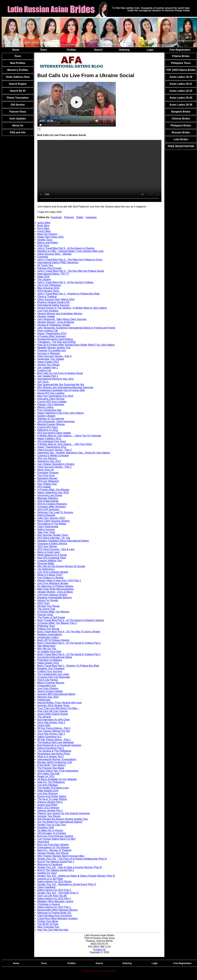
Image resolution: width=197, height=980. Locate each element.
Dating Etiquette (46, 515)
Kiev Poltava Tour (47, 484)
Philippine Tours (46, 626)
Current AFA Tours (48, 427)
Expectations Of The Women (53, 847)
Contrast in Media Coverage (53, 456)
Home (16, 50)
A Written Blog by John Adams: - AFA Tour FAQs (65, 444)
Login (150, 50)
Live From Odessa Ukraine (52, 595)
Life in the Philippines (49, 285)
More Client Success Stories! (54, 521)
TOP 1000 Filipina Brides (181, 70)
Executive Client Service (51, 399)
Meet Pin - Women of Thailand (54, 850)
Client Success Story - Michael (54, 254)
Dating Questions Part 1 (51, 748)
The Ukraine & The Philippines (54, 751)
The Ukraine (44, 279)
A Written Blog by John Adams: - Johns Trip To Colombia (69, 436)
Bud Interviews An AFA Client (54, 720)
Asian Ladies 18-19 (181, 77)
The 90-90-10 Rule (48, 924)
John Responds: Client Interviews (56, 421)
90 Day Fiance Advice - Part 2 (54, 728)
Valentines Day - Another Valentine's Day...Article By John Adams (74, 453)
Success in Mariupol (49, 353)
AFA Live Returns (47, 458)
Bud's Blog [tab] (43, 226)
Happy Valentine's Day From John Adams (61, 413)
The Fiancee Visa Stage (51, 768)
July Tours (43, 382)
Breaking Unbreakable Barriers (55, 598)
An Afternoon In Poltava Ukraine (55, 586)
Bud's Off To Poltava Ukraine (53, 640)
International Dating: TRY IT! (53, 274)
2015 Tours (44, 603)
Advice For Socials (48, 600)
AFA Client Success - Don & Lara (56, 549)
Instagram (91, 217)
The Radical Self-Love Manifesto (56, 742)
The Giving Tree (46, 609)
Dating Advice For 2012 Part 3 (54, 890)
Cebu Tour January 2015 (51, 518)
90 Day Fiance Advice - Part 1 (54, 739)
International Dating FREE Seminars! (58, 262)
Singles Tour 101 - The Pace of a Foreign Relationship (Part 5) (72, 859)
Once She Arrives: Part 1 (51, 734)
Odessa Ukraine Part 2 (50, 802)
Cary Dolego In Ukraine (50, 578)
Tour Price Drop (46, 475)
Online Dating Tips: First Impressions (58, 771)
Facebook (56, 217)
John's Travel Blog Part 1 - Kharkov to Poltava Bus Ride (68, 294)
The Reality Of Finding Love (53, 788)
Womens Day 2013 (48, 697)
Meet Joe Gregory (47, 234)
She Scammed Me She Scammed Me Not (61, 385)
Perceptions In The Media (52, 524)
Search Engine (18, 84)
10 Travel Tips (45, 265)
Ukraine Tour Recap (48, 365)
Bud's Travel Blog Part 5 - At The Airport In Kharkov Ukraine (71, 620)
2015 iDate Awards (48, 501)
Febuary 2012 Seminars (51, 404)
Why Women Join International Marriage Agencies (65, 387)
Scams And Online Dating (52, 796)
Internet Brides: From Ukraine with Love (60, 703)
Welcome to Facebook (50, 864)
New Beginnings (46, 646)
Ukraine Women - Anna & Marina (56, 322)
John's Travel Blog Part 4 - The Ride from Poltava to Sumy (70, 260)
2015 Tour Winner (47, 546)
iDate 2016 (43, 277)
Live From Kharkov (48, 311)
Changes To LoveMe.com (52, 350)
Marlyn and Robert (48, 243)
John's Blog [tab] (44, 223)
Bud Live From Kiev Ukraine (53, 845)
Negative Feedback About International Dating (63, 541)
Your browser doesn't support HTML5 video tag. (99, 171)
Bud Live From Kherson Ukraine (55, 836)
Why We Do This (47, 649)
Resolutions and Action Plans (54, 754)
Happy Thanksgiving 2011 (52, 447)
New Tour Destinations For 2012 (55, 396)
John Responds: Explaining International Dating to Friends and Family (76, 328)
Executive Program (48, 473)
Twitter (80, 217)
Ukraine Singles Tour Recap (53, 853)
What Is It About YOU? (50, 575)
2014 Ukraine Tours (48, 291)
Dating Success (46, 529)
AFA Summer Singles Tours (53, 535)
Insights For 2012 (47, 873)
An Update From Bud (49, 651)
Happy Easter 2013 (48, 663)
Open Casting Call (48, 331)
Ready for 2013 (46, 776)
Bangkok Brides (181, 112)
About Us (18, 125)
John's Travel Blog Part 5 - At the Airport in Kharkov (66, 248)
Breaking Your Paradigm (51, 669)
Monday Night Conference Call (55, 762)
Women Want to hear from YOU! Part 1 (59, 580)
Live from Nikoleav (48, 785)
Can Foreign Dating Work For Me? (57, 839)
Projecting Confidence (50, 660)
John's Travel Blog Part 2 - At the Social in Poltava (65, 282)
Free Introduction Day (49, 410)
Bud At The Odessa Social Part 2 (56, 870)
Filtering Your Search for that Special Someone (64, 813)
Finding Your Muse (48, 921)
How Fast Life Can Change (52, 711)
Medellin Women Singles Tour (54, 348)
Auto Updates (18, 119)
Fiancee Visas (18, 112)
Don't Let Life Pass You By (52, 896)
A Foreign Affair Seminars (52, 336)
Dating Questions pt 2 (49, 737)
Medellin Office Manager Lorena (55, 901)
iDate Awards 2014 (48, 791)
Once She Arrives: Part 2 (51, 722)
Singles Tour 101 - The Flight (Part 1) (58, 893)
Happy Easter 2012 (48, 362)
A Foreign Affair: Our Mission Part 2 (57, 623)
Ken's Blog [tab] (43, 228)
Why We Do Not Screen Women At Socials (61, 566)
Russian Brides (181, 132)
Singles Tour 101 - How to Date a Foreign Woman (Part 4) (70, 867)
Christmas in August (49, 904)
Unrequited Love (47, 686)
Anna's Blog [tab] (44, 231)
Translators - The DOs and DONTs (57, 342)
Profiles (71, 50)
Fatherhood (44, 700)
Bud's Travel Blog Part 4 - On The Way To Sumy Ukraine (69, 632)
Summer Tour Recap (49, 816)
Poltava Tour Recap (48, 629)
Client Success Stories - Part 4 (54, 356)
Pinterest (69, 217)
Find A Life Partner (48, 680)
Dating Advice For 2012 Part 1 (54, 907)
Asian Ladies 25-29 (181, 98)
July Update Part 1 (48, 376)
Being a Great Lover (49, 552)
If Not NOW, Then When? (52, 765)
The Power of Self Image (51, 617)
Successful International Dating (55, 657)
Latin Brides (181, 139)
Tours (44, 50)
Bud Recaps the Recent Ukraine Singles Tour (63, 819)
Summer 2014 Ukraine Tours (53, 705)
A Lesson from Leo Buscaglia (54, 677)
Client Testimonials (48, 527)
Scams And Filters (48, 805)
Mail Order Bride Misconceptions (56, 589)
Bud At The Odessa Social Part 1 (56, 862)
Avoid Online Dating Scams (53, 714)
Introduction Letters (48, 637)
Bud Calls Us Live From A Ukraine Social (60, 373)
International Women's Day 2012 (56, 379)
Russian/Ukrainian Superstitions (55, 339)
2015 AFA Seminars (48, 509)
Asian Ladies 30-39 (181, 105)
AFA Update (44, 487)
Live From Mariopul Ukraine (53, 583)
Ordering (124, 50)
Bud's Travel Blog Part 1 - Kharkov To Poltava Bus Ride (68, 666)
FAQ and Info (18, 132)
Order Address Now (18, 77)
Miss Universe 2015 (48, 288)
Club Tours (43, 245)
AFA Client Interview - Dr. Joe (54, 538)
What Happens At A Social (52, 555)
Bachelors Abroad (47, 478)
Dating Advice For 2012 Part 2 (54, 899)
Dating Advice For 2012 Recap (54, 881)
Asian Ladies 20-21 (181, 84)
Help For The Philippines (51, 782)
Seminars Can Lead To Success (55, 512)
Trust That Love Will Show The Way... (58, 708)
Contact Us (99, 949)
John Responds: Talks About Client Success (62, 319)
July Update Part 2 (48, 368)
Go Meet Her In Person (50, 830)
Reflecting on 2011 (48, 430)
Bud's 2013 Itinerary (49, 808)
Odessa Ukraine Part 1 (50, 810)
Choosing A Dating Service (52, 544)
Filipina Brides (181, 56)
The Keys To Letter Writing (52, 799)
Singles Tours (45, 240)
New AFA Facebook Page (52, 558)
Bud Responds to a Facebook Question (59, 745)
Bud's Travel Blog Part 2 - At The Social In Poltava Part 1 (69, 654)
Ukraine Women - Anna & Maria (55, 592)
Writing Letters (45, 407)
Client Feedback (46, 887)
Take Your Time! (46, 532)
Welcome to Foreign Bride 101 (54, 913)
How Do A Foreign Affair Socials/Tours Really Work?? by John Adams (76, 345)
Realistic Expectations (50, 634)
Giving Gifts (44, 725)
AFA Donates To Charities (52, 833)
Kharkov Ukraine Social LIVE (54, 302)
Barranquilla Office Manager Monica (57, 910)
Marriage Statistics (48, 498)
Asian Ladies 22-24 (181, 91)
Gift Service (18, 105)
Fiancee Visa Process (49, 268)
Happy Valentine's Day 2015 (53, 492)
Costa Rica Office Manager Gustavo (58, 918)
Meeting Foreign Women (51, 424)
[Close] (39, 129)
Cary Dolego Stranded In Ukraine (56, 464)
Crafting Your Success (50, 671)
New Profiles (18, 63)
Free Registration (180, 50)
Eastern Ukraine (46, 416)
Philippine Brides (181, 125)
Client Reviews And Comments (55, 916)
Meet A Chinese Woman (51, 683)
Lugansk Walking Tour (50, 561)
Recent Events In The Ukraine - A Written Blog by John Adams (72, 308)
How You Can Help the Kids (53, 930)
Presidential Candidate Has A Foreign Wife (61, 390)
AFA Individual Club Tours (52, 441)
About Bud (43, 842)
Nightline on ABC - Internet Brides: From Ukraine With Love (71, 251)
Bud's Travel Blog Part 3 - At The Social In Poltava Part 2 (69, 643)
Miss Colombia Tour (48, 927)
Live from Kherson (48, 793)
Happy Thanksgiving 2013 (52, 333)
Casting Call (44, 370)
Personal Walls (46, 563)
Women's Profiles (18, 70)
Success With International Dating (56, 694)
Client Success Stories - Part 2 (54, 467)
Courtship (43, 257)
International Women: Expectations (57, 759)
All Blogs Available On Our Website (57, 779)
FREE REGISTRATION (181, 146)
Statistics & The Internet (51, 419)
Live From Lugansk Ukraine (53, 572)
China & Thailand (47, 297)
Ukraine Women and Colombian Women (60, 314)
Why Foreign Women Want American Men (61, 856)
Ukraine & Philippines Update (54, 325)
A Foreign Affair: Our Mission (53, 490)
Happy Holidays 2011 (49, 438)
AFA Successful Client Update (54, 433)
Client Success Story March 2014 (56, 299)
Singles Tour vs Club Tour (52, 825)
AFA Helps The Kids (49, 774)
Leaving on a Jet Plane (50, 879)
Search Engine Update (50, 691)
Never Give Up (46, 470)
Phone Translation (18, 98)
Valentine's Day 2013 (49, 461)
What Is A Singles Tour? (51, 757)
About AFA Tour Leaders (51, 393)
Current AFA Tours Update (52, 402)
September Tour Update (51, 359)
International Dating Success (53, 305)
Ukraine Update (46, 316)
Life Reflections (46, 569)
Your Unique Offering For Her (54, 731)
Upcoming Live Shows (50, 495)
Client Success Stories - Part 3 (54, 450)
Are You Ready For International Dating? (60, 822)
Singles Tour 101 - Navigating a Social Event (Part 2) (67, 884)
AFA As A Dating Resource (52, 504)
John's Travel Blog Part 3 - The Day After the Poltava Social (71, 271)
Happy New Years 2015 (51, 237)
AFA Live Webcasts (48, 481)
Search (98, 50)
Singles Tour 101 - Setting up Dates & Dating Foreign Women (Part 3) (76, 876)
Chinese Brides (181, 119)
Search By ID (18, 91)
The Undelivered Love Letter (53, 674)
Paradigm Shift (46, 828)
